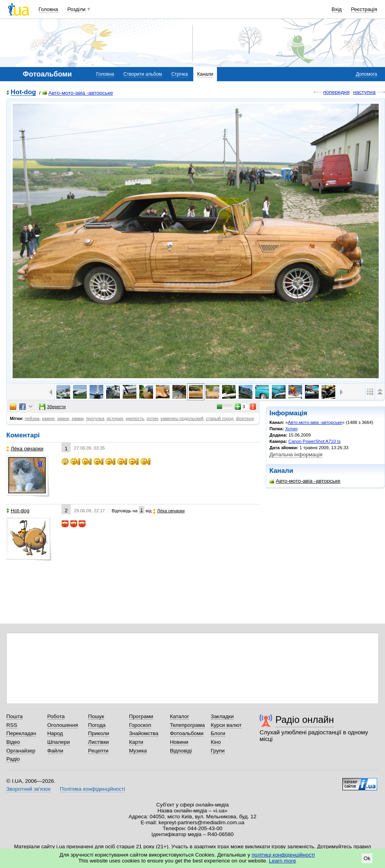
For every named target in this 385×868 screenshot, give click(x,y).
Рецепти (98, 751)
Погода (97, 725)
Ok (367, 858)
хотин (152, 418)
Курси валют (226, 725)
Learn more (283, 861)
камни (49, 418)
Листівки (98, 742)
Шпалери (59, 742)
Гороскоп (140, 725)
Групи (218, 751)
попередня (336, 92)
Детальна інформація (296, 455)
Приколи (98, 733)
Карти (136, 742)
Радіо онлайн (305, 720)
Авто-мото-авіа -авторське (78, 93)
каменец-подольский (182, 418)
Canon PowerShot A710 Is (314, 441)
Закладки (222, 716)
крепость (135, 418)
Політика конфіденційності (93, 789)
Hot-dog (23, 92)
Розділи (77, 9)
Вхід (337, 9)
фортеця (245, 418)
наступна (364, 92)
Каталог (180, 716)
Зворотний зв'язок (28, 789)
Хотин (291, 429)
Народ (55, 733)
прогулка (95, 418)
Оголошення (63, 725)
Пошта (14, 716)
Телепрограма (188, 725)
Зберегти (52, 407)
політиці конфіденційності (283, 855)
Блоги (218, 733)
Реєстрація (364, 9)
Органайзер (21, 751)
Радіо (13, 759)
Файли (55, 751)
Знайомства (144, 733)
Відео (13, 742)
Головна (48, 9)
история (115, 418)
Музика (138, 751)
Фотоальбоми (187, 733)
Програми (141, 716)
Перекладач (21, 733)
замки (77, 418)
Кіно (216, 742)
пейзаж (32, 418)
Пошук (96, 716)
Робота (56, 716)
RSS (12, 725)
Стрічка (179, 74)
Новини (179, 742)
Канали (205, 74)
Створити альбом (143, 74)
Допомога (366, 74)
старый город (220, 418)
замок (63, 418)
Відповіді (181, 751)
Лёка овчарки (25, 449)
